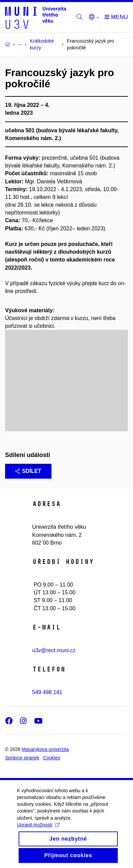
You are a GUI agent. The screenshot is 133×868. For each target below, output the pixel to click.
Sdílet (28, 471)
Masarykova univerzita (45, 749)
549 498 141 (47, 692)
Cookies (52, 758)
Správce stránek (22, 758)
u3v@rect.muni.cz (54, 650)
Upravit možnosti (38, 831)
